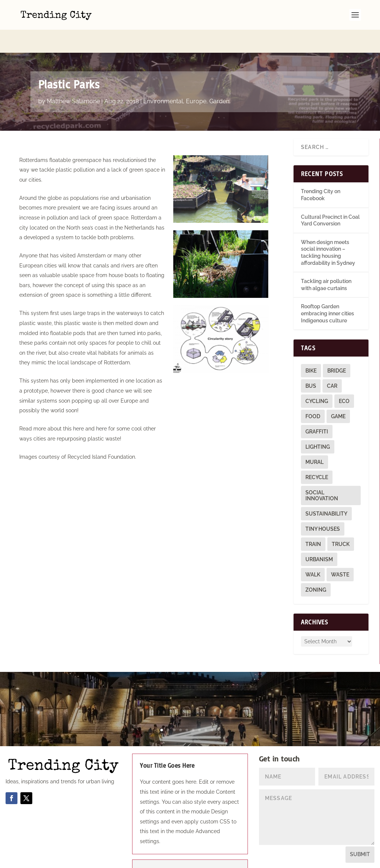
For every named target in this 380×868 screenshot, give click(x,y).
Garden (219, 78)
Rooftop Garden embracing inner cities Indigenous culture (327, 290)
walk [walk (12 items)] (313, 552)
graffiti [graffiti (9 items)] (317, 409)
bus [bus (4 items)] (311, 363)
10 (218, 707)
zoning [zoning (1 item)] (316, 567)
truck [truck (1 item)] (341, 521)
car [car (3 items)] (332, 363)
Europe (196, 78)
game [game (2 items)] (338, 393)
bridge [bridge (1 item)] (337, 348)
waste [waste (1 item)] (340, 552)
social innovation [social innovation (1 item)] (322, 472)
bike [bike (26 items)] (311, 348)
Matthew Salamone (73, 78)
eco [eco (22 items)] (344, 378)
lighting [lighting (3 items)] (318, 424)
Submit (360, 831)
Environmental (163, 78)
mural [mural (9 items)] (315, 439)
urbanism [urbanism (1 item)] (319, 536)
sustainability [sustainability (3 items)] (326, 491)
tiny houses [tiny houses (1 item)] (323, 506)
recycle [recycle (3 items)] (317, 454)
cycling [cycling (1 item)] (317, 378)
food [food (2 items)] (313, 393)
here (78, 406)
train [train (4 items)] (313, 521)
